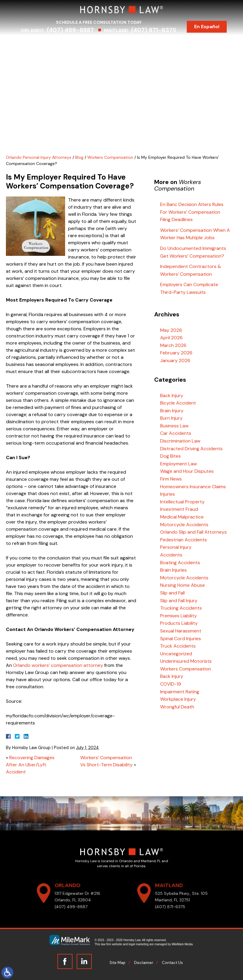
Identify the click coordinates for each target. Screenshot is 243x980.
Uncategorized (176, 654)
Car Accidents (176, 433)
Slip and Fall (172, 593)
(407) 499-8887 (75, 30)
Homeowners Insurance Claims (193, 487)
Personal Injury (176, 547)
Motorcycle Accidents (184, 525)
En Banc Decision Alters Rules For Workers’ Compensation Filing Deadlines (192, 212)
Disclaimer (144, 963)
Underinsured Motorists (186, 661)
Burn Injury (171, 418)
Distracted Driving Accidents (191, 449)
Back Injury (172, 395)
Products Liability (179, 623)
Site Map (118, 963)
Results (153, 44)
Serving (127, 44)
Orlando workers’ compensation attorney (58, 665)
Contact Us (121, 54)
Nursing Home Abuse (182, 585)
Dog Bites (170, 456)
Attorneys (57, 44)
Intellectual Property (182, 502)
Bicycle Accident (178, 403)
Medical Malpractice (182, 517)
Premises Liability (178, 616)
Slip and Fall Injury (179, 601)
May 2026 (171, 330)
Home (31, 44)
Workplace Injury (178, 699)
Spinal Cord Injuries (181, 639)
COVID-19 (171, 684)
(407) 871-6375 (159, 30)
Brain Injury (172, 411)
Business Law (174, 426)
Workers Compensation (110, 157)
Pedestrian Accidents (184, 540)
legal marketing (139, 944)
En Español (212, 27)
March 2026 (173, 345)
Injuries (168, 494)
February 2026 (176, 353)
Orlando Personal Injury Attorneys (39, 157)
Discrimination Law (180, 441)
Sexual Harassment (181, 631)
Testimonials (184, 44)
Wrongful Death (177, 707)
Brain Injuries (173, 570)
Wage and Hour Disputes (187, 471)
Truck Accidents (178, 646)
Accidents (171, 555)
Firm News (171, 479)
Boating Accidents (180, 563)
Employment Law (178, 464)
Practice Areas (94, 44)
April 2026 (171, 338)
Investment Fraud (179, 509)
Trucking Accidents (181, 608)
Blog (213, 44)
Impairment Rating (180, 692)
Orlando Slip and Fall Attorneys (193, 532)
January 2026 (175, 360)
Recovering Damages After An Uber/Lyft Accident (30, 765)
